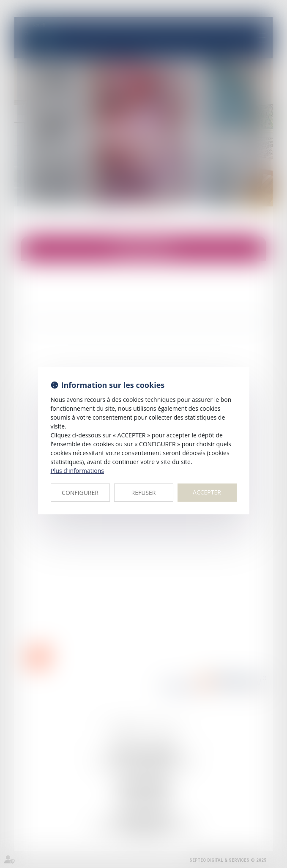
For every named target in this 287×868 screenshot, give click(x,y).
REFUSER (144, 493)
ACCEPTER (207, 492)
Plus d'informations (77, 471)
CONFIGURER (80, 493)
